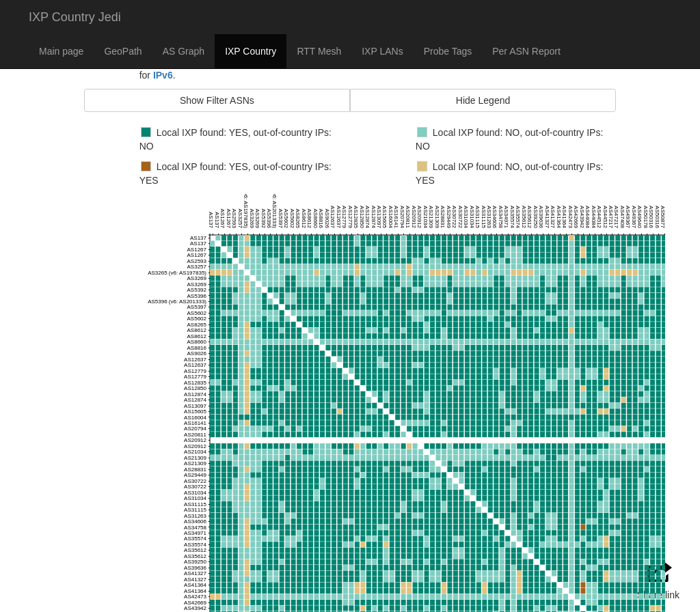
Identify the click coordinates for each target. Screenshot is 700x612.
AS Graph (184, 51)
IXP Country (251, 51)
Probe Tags (448, 51)
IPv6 (163, 75)
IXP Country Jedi (75, 17)
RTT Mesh (319, 51)
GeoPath (123, 51)
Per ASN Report (526, 51)
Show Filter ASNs (217, 100)
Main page (61, 51)
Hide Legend (483, 100)
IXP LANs (382, 51)
